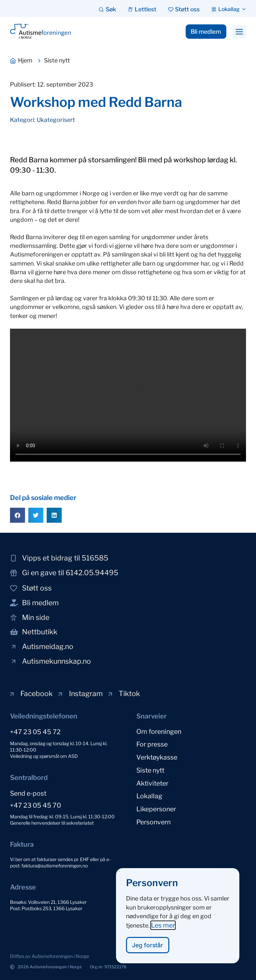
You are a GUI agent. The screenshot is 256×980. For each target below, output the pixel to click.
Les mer (163, 926)
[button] (239, 32)
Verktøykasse (157, 757)
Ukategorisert (56, 120)
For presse (152, 744)
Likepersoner (156, 807)
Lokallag (149, 795)
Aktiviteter (152, 782)
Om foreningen (159, 731)
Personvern (153, 820)
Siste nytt (150, 769)
